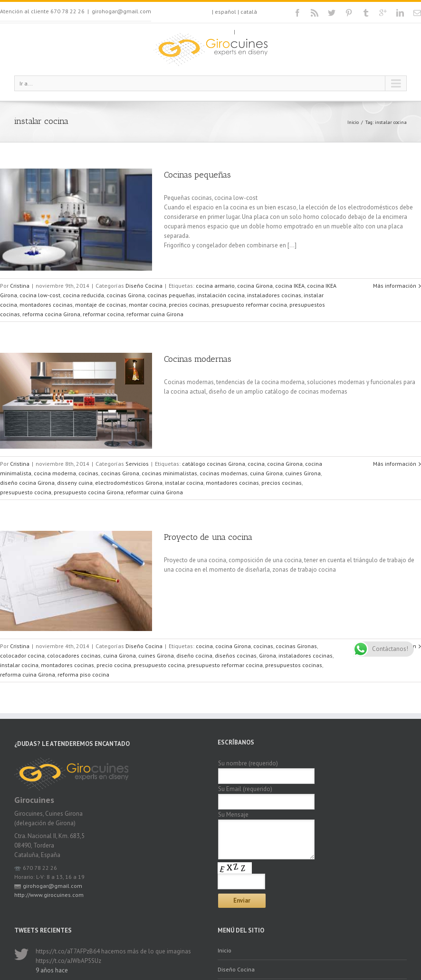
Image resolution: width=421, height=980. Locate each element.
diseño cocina (194, 655)
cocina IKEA (290, 286)
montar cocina (148, 305)
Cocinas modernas (198, 359)
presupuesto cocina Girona (89, 492)
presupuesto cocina (26, 492)
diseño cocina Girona (27, 483)
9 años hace (52, 970)
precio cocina (114, 665)
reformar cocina (103, 314)
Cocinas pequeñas (197, 175)
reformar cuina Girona (155, 314)
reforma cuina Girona (28, 674)
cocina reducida (83, 295)
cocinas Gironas (296, 646)
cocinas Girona (126, 295)
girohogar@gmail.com (121, 11)
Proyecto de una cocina (208, 537)
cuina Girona (266, 473)
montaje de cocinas (101, 305)
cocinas (88, 473)
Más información (395, 286)
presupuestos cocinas (294, 665)
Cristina (20, 286)
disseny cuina (75, 483)
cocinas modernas (224, 473)
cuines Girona (303, 473)
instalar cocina (184, 483)
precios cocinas (189, 305)
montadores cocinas (46, 305)
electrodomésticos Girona (129, 483)
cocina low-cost (40, 295)
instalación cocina (221, 295)
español (225, 12)
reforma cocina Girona (51, 314)
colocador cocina (22, 655)
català (249, 12)
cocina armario (215, 286)
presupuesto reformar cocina (249, 305)
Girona (268, 655)
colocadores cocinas (74, 655)
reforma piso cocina (83, 674)
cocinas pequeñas (171, 295)
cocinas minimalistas (169, 473)
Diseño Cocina (144, 286)
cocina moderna (55, 473)
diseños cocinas (236, 655)
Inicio (353, 122)
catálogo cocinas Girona (214, 464)
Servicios (137, 464)
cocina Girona (255, 286)
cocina (256, 464)
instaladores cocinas (274, 295)
